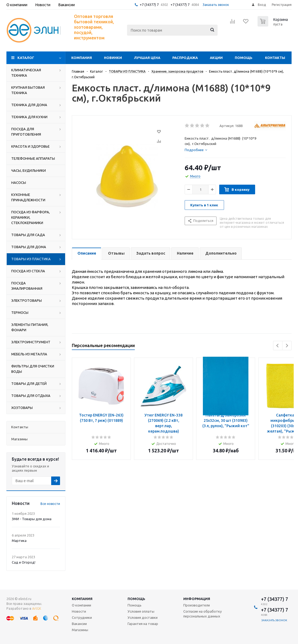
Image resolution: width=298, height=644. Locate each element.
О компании (81, 605)
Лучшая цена (147, 58)
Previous (278, 346)
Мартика (19, 541)
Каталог (26, 58)
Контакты (275, 58)
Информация (197, 599)
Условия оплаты (141, 611)
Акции (216, 58)
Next (287, 346)
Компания (82, 58)
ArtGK (37, 608)
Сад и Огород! (24, 562)
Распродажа (185, 58)
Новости (79, 611)
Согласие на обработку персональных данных (202, 614)
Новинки (113, 58)
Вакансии (79, 624)
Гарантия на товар (143, 624)
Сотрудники (82, 617)
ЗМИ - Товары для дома (32, 519)
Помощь (244, 58)
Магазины (80, 630)
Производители (197, 605)
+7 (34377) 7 (149, 5)
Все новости (50, 504)
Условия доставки (143, 617)
